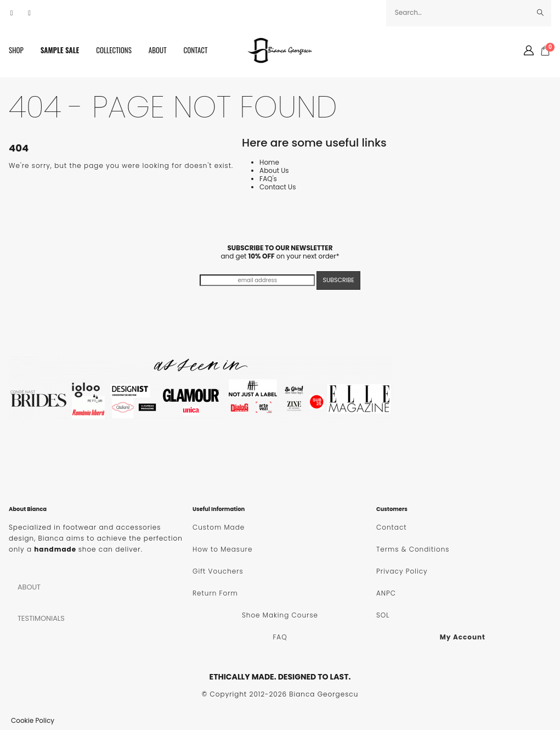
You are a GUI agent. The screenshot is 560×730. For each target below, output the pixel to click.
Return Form (215, 593)
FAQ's (268, 179)
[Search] (541, 13)
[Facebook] (12, 13)
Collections (114, 50)
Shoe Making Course (280, 615)
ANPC (386, 593)
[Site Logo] (280, 50)
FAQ (280, 637)
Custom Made (219, 527)
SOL (383, 615)
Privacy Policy (402, 571)
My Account (463, 637)
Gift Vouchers (218, 571)
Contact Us (278, 187)
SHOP (16, 50)
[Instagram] (30, 13)
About (158, 50)
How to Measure (222, 549)
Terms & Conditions (413, 549)
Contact (196, 50)
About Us (274, 170)
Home (269, 162)
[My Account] (529, 50)
